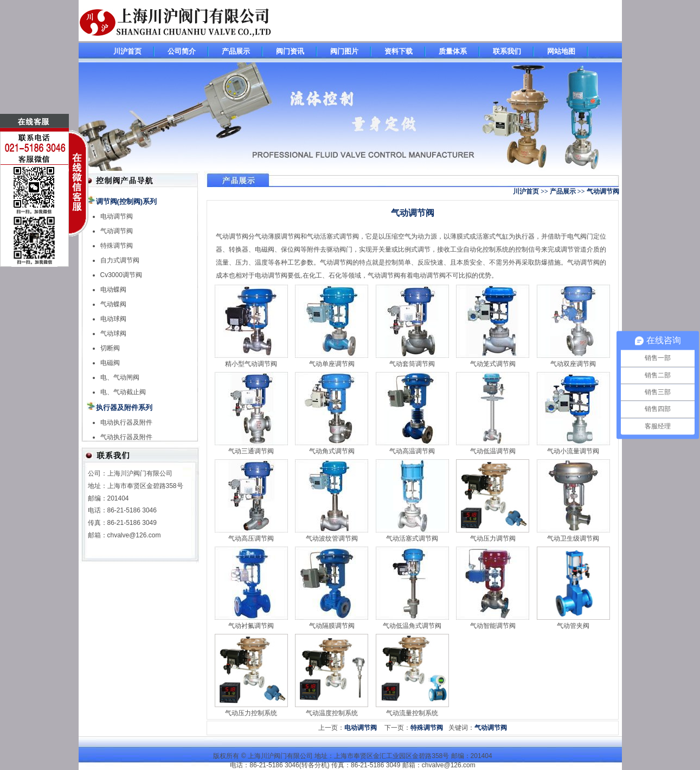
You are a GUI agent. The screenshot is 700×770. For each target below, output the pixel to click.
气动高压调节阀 (251, 538)
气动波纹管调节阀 (332, 538)
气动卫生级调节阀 (573, 538)
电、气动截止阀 (123, 392)
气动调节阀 (117, 231)
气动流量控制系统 (412, 713)
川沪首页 (127, 51)
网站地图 (561, 51)
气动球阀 (113, 333)
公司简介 (182, 51)
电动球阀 (113, 319)
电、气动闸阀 (120, 377)
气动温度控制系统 (332, 713)
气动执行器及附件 (126, 437)
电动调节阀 (117, 216)
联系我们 (507, 51)
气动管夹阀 (573, 626)
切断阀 (110, 348)
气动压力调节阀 (493, 538)
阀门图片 (344, 51)
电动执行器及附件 (126, 422)
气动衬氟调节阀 (251, 626)
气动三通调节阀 (251, 451)
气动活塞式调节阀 (412, 538)
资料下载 (399, 51)
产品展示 (236, 51)
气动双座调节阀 (573, 364)
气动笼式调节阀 (493, 364)
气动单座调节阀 (332, 364)
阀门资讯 (290, 51)
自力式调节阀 (120, 260)
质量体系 (453, 51)
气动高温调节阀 (412, 451)
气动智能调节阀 (493, 626)
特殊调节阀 (117, 246)
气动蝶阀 (113, 304)
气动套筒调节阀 (412, 364)
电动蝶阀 (113, 290)
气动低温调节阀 (493, 451)
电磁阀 (110, 363)
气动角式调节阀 (332, 451)
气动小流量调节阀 (573, 451)
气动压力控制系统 (251, 713)
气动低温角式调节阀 (412, 626)
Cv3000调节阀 (121, 275)
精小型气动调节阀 (251, 364)
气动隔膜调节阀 (332, 626)
